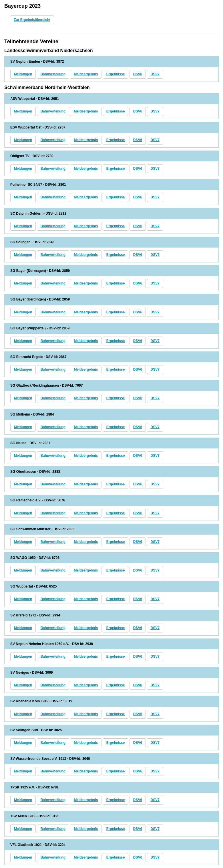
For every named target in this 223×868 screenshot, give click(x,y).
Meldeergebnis (86, 74)
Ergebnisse (116, 74)
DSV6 (138, 74)
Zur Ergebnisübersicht (32, 20)
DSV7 (155, 74)
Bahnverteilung (53, 74)
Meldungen (23, 74)
